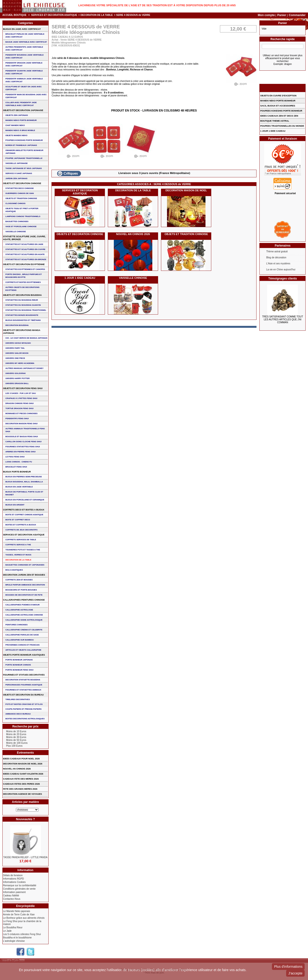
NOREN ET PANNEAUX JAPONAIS (21, 145)
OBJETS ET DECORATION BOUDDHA (22, 295)
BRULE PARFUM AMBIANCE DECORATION (25, 585)
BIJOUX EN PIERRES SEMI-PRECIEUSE (24, 477)
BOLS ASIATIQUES (14, 570)
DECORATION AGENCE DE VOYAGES (23, 794)
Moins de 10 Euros (16, 731)
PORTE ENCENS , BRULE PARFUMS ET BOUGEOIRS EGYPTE (24, 276)
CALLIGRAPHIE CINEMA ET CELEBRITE (24, 630)
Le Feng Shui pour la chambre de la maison (22, 923)
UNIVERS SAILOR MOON (17, 353)
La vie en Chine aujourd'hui (281, 270)
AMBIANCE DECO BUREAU (18, 714)
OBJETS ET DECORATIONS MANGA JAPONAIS (22, 332)
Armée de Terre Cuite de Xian (19, 915)
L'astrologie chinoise (14, 941)
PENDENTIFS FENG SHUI (17, 419)
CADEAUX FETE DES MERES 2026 (21, 779)
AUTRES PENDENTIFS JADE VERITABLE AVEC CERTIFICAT (24, 48)
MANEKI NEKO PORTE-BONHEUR (21, 120)
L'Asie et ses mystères (278, 264)
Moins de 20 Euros (16, 734)
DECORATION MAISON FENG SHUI (22, 424)
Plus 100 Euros (14, 746)
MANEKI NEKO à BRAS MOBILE (20, 130)
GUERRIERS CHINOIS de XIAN (20, 193)
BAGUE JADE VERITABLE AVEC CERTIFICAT (26, 42)
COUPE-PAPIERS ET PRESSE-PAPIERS (24, 709)
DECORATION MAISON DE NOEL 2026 (23, 764)
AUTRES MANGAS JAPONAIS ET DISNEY (25, 368)
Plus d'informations (288, 967)
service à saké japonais (19, 173)
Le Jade (7, 931)
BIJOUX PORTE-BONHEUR (17, 472)
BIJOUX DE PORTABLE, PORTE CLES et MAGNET (24, 493)
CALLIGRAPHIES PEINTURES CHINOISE (24, 600)
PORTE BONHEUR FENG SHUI (19, 670)
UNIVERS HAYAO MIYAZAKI (18, 343)
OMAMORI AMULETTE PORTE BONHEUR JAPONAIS (24, 152)
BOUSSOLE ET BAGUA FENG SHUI (22, 437)
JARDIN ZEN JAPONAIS (16, 178)
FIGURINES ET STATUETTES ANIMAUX (23, 690)
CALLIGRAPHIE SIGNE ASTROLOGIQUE (24, 620)
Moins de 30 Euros (16, 737)
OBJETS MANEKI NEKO (16, 135)
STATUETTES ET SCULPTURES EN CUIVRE (26, 249)
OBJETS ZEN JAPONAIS (17, 115)
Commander (297, 15)
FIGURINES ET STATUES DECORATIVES (24, 675)
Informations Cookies (14, 882)
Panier (282, 15)
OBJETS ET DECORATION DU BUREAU (23, 695)
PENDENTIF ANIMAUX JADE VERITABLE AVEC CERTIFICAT (24, 80)
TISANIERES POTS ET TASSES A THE (23, 550)
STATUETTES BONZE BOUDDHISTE (22, 315)
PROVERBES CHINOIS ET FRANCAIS (23, 645)
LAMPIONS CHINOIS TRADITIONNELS (23, 216)
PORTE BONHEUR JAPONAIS (19, 660)
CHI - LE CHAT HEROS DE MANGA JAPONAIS (26, 338)
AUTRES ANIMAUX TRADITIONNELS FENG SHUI (25, 430)
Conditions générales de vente (19, 889)
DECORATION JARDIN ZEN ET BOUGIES (24, 575)
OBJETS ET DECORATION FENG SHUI (23, 388)
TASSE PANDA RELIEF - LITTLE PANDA (26, 857)
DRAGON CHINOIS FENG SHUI (20, 403)
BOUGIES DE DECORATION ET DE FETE (24, 595)
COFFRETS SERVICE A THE (18, 545)
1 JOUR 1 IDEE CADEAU (80, 278)
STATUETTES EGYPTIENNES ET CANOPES (25, 269)
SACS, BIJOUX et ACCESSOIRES (278, 106)
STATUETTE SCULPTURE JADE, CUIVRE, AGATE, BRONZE (24, 238)
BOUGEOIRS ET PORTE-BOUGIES (21, 590)
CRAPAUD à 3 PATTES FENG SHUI (21, 398)
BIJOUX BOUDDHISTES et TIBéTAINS (23, 320)
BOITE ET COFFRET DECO (18, 520)
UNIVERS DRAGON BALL (17, 383)
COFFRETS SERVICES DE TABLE (21, 540)
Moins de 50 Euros (16, 740)
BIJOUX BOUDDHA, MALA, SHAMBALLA (24, 482)
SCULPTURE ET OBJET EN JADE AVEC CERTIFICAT (24, 88)
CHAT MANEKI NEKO (15, 125)
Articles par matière (26, 802)
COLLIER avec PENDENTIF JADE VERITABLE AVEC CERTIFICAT (21, 104)
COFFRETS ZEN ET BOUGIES (19, 580)
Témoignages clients (283, 279)
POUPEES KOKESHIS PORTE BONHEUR (24, 140)
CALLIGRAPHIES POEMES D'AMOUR (23, 605)
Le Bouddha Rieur (13, 927)
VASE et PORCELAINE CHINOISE (21, 226)
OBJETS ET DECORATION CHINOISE (80, 234)
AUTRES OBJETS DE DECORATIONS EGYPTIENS (22, 289)
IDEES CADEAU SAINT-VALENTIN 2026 (23, 774)
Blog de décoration (276, 257)
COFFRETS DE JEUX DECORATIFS (22, 530)
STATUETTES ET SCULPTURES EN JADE (24, 244)
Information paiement (14, 892)
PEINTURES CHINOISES (17, 625)
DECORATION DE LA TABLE (96, 15)
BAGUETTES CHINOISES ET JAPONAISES (25, 565)
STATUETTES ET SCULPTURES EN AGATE (25, 254)
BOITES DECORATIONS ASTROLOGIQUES (25, 719)
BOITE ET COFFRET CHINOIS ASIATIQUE (24, 515)
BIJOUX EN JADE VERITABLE (19, 487)
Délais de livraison (13, 875)
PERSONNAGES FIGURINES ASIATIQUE (24, 685)
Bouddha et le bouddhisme (17, 938)
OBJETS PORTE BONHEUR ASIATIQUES (24, 655)
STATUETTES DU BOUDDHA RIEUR (22, 300)
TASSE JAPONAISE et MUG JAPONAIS (24, 168)
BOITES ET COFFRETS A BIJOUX (21, 525)
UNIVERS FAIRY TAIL (15, 348)
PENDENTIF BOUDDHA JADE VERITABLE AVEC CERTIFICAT (25, 56)
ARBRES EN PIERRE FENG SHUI (21, 452)
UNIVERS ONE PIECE (15, 358)
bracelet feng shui (16, 467)
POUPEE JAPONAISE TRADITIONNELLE (24, 158)
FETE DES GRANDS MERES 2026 (20, 789)
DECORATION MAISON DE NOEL (186, 190)
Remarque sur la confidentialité (20, 885)
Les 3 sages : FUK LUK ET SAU (21, 393)
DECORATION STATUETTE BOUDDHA (23, 680)
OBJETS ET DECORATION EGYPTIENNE (24, 264)
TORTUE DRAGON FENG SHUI (19, 408)
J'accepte (295, 973)
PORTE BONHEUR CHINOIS (18, 665)
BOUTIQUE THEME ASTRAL (275, 121)
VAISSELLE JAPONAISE (17, 163)
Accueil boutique (14, 15)
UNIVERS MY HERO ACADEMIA (20, 363)
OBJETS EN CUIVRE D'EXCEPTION (278, 96)
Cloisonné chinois (16, 203)
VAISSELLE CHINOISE (133, 278)
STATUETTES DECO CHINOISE (20, 188)
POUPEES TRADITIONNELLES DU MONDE (282, 126)
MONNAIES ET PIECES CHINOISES (22, 413)
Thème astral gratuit (277, 251)
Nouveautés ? (25, 819)
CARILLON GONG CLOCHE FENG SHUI (24, 442)
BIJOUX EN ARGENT (15, 505)
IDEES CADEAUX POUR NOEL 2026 (21, 759)
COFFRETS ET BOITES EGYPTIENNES (23, 282)
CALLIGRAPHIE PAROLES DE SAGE (22, 635)
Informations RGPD (14, 879)
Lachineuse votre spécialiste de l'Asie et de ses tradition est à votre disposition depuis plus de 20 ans (157, 5)
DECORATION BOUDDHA (17, 325)
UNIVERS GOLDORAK (16, 373)
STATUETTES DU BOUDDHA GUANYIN (23, 305)
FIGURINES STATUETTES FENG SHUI (23, 447)
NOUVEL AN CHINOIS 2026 (133, 234)
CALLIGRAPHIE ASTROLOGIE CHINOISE (24, 615)
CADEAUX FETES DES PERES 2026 (22, 784)
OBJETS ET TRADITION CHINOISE (186, 234)
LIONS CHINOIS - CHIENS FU (19, 462)
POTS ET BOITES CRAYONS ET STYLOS (24, 704)
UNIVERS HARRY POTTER (18, 378)
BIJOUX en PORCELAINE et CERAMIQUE (25, 500)
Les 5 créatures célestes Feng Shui (22, 934)
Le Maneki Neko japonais (17, 911)
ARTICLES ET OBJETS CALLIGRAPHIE (23, 650)
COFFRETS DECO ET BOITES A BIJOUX (24, 510)
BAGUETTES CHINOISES (17, 221)
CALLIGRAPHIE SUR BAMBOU (20, 640)
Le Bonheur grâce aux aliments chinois (24, 918)
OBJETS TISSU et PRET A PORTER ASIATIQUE (22, 210)
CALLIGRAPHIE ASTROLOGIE (19, 610)
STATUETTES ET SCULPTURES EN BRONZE (26, 259)
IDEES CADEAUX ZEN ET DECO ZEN (279, 116)
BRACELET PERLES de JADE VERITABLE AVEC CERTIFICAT (25, 35)
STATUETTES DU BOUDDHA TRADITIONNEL (26, 310)
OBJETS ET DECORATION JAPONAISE (23, 110)
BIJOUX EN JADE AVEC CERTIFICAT (22, 29)
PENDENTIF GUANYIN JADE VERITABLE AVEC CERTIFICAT (24, 72)
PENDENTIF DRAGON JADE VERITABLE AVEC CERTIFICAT (24, 64)
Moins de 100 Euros (17, 743)
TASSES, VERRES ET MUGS (18, 555)
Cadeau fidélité (11, 896)
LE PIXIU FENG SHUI (15, 457)
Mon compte (266, 15)
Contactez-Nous (12, 899)
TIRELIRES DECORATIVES (18, 699)
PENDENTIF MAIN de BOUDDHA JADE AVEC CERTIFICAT (26, 96)
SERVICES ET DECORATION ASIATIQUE (54, 15)
